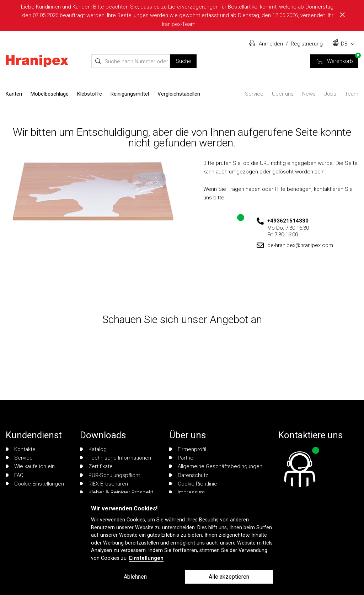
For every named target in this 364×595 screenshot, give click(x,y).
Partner (182, 458)
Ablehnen (135, 577)
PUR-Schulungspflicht (110, 475)
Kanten (14, 94)
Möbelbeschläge (50, 94)
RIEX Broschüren (104, 484)
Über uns (283, 94)
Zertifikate (96, 466)
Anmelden (271, 44)
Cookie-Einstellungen (35, 484)
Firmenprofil (188, 449)
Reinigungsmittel (130, 94)
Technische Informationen (116, 458)
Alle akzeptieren (229, 577)
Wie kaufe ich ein (30, 466)
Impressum (187, 492)
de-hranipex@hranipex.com (300, 245)
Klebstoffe (90, 94)
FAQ (15, 475)
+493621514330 (288, 221)
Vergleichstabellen (179, 94)
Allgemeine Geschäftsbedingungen (216, 466)
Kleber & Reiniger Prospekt (117, 492)
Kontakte (21, 449)
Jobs (330, 94)
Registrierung (307, 44)
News (309, 94)
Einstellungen (146, 558)
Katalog (93, 449)
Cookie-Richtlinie (193, 484)
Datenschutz (189, 475)
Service (254, 94)
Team (352, 94)
